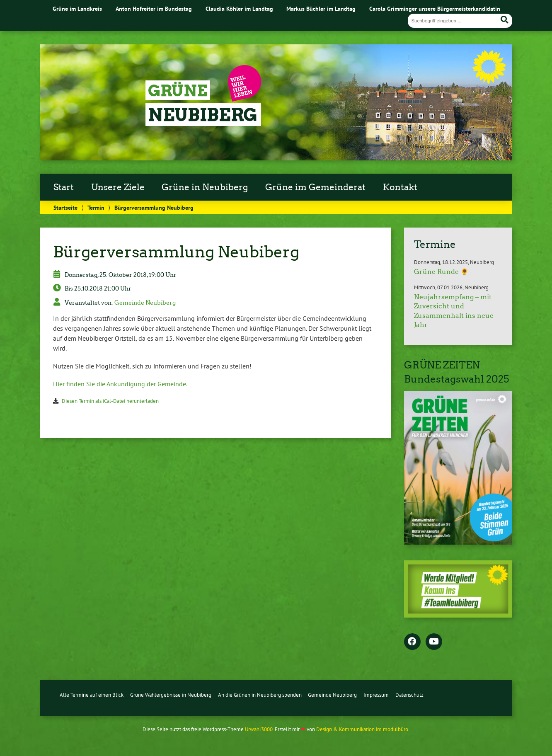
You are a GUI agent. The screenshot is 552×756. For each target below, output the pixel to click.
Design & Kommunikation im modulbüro (362, 729)
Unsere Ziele (118, 187)
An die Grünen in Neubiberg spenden (260, 695)
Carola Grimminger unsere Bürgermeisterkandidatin (435, 8)
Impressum (376, 695)
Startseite (65, 207)
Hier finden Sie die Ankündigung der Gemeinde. (120, 384)
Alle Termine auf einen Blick (92, 695)
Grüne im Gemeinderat (315, 187)
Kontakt (400, 187)
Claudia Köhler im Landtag (239, 8)
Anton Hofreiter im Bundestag (154, 8)
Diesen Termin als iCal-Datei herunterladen (110, 401)
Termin (96, 207)
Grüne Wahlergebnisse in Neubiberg (171, 695)
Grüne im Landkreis (77, 8)
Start (64, 187)
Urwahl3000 (259, 729)
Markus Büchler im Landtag (321, 8)
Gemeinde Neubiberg (145, 303)
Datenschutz (409, 695)
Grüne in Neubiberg (205, 187)
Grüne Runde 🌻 (441, 272)
